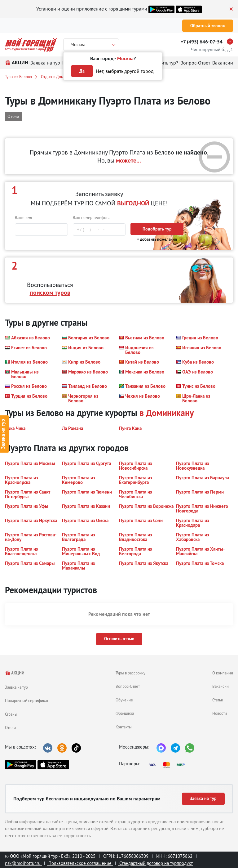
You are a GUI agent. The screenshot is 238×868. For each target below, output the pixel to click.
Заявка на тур (16, 687)
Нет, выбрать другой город (125, 71)
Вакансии (220, 686)
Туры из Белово (18, 77)
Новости (220, 713)
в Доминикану (167, 413)
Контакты (124, 727)
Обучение (124, 700)
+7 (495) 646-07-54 (202, 42)
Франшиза (125, 713)
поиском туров (50, 293)
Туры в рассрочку (130, 673)
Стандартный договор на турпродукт (155, 863)
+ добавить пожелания (157, 239)
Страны (11, 714)
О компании (223, 673)
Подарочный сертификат (27, 700)
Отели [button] (13, 116)
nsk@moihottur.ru (23, 863)
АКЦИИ (15, 673)
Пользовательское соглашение (80, 863)
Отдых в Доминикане (59, 77)
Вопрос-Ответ (128, 686)
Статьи (218, 700)
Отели (10, 727)
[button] (27, 338)
